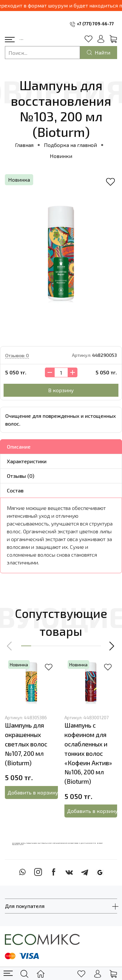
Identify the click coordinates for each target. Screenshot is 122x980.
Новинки (61, 156)
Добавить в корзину (33, 792)
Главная (24, 145)
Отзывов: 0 (17, 355)
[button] (10, 646)
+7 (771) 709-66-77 (95, 24)
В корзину (61, 390)
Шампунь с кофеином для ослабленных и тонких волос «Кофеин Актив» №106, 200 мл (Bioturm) (88, 753)
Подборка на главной (70, 145)
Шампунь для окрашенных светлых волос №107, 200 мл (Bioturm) (26, 744)
